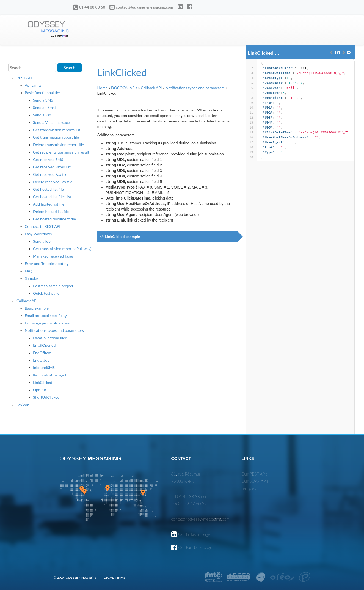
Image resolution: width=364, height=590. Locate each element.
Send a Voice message (51, 122)
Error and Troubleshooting (47, 263)
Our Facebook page (195, 547)
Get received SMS (48, 159)
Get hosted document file (54, 219)
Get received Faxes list (52, 167)
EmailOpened (44, 345)
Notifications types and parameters (54, 330)
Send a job (42, 241)
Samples (32, 278)
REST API (24, 78)
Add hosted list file (49, 204)
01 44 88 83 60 (92, 7)
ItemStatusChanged (49, 375)
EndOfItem (42, 353)
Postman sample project (53, 286)
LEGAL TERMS (115, 577)
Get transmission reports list (57, 130)
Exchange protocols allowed (48, 323)
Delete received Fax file (53, 182)
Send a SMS (43, 100)
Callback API (27, 301)
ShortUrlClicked (46, 397)
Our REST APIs (255, 474)
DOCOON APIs (124, 88)
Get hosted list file (48, 189)
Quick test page (46, 293)
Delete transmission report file (58, 145)
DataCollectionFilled (50, 338)
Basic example (37, 308)
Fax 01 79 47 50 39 (189, 504)
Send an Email (45, 107)
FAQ (29, 271)
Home (102, 88)
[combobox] (267, 53)
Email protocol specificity (46, 316)
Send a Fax (42, 115)
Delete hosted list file (51, 211)
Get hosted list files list (52, 197)
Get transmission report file (56, 137)
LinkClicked (43, 382)
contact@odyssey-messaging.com (144, 7)
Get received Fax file (50, 174)
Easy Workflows (38, 234)
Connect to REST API (42, 226)
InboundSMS (44, 368)
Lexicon (23, 405)
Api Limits (33, 85)
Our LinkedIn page (194, 534)
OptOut (40, 390)
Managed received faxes (53, 256)
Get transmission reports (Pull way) (62, 249)
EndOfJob (41, 360)
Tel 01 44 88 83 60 (189, 496)
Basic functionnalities (43, 93)
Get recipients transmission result (61, 152)
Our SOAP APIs (255, 481)
